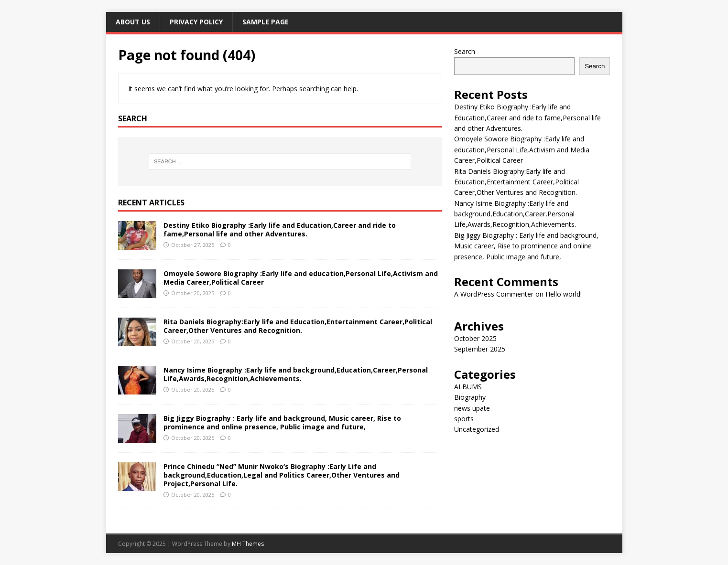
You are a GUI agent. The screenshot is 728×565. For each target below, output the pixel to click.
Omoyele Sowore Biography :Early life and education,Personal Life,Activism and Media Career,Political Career (301, 278)
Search (465, 51)
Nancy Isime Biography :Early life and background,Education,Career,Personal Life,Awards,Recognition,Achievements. (296, 374)
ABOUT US (133, 22)
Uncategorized (477, 429)
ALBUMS (468, 387)
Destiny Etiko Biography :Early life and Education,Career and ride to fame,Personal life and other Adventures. (280, 229)
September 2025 (480, 349)
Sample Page (266, 22)
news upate (472, 408)
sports (464, 419)
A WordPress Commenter (494, 294)
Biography (470, 397)
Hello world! (564, 294)
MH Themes (248, 544)
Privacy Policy (196, 22)
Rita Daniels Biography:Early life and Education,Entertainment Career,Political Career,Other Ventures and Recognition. (298, 326)
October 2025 (475, 338)
